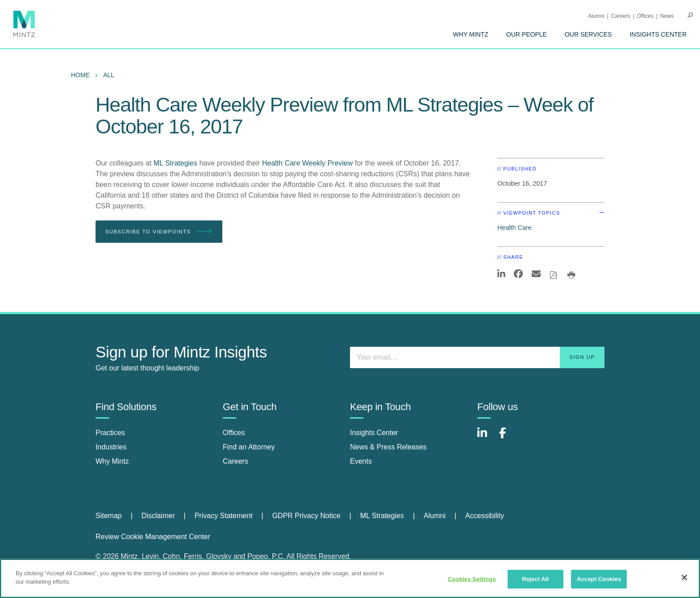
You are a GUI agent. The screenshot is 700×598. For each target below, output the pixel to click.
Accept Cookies (599, 579)
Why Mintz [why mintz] (112, 461)
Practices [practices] (110, 433)
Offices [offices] (234, 433)
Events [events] (361, 461)
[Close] (684, 577)
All (109, 75)
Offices (645, 16)
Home (80, 75)
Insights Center (658, 34)
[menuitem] (471, 34)
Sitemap (109, 516)
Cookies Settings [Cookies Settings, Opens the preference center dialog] (472, 579)
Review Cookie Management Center (153, 537)
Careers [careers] (235, 461)
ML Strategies (177, 163)
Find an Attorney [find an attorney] (249, 447)
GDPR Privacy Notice (306, 516)
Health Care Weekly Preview (307, 163)
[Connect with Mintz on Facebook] (508, 438)
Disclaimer (158, 516)
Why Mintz (471, 34)
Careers (621, 16)
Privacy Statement (224, 516)
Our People (527, 34)
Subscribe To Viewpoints (159, 232)
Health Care (515, 228)
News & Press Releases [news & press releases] (388, 447)
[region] (350, 578)
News (667, 16)
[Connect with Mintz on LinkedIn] (486, 438)
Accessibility (485, 516)
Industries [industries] (111, 447)
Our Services (588, 34)
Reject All (535, 579)
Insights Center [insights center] (374, 433)
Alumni (596, 16)
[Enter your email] (477, 357)
